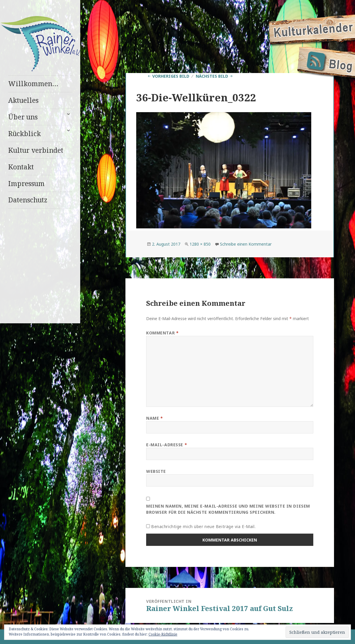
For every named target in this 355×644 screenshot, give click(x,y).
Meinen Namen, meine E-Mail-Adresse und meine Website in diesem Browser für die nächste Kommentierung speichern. (228, 509)
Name (154, 418)
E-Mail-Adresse (167, 445)
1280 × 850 (200, 244)
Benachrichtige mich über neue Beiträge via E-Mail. (203, 526)
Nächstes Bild (212, 76)
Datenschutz (28, 200)
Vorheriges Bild (171, 76)
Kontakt (21, 167)
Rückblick (25, 133)
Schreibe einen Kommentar (246, 244)
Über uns (23, 117)
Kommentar (162, 333)
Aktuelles (23, 100)
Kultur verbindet (36, 150)
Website (156, 471)
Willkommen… (33, 84)
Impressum (26, 183)
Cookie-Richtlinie (163, 634)
